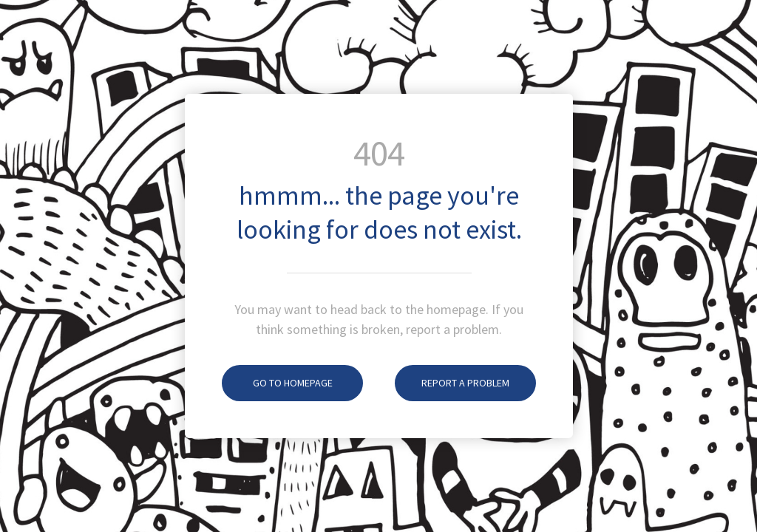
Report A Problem (452, 383)
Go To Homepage (277, 383)
